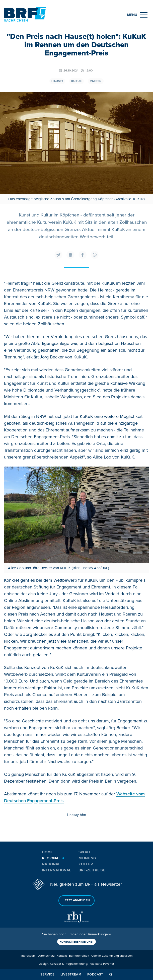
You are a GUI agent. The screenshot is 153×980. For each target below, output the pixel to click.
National (51, 864)
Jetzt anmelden (76, 900)
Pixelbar (94, 964)
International (56, 870)
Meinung (87, 858)
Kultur (86, 864)
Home (47, 852)
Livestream (71, 974)
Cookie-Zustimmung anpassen (112, 956)
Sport (85, 852)
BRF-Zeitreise (92, 870)
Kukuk (76, 81)
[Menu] (137, 15)
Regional (51, 858)
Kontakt (62, 956)
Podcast (95, 974)
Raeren (96, 81)
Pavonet (109, 964)
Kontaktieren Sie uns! (76, 942)
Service (47, 974)
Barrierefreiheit (79, 956)
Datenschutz (46, 956)
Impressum (28, 956)
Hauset (57, 81)
